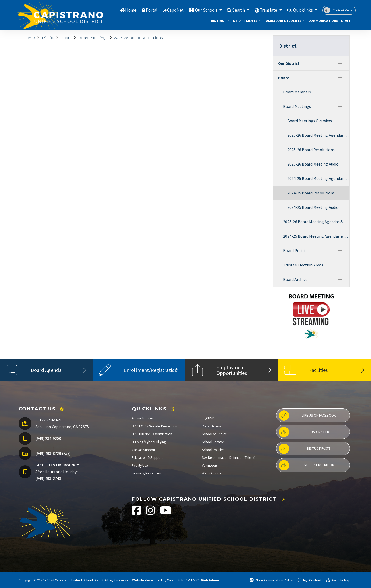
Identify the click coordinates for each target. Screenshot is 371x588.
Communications (322, 21)
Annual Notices (143, 418)
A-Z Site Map (338, 580)
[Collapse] (340, 78)
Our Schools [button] (207, 10)
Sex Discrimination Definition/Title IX (228, 458)
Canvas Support (144, 450)
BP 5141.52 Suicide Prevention (155, 426)
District (220, 21)
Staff (347, 21)
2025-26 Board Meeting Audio (313, 164)
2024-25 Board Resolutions (138, 38)
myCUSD (208, 418)
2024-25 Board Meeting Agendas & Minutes (318, 178)
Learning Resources (146, 473)
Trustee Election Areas (303, 265)
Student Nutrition (306, 465)
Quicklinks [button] (303, 10)
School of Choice (214, 434)
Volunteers (210, 466)
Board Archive (295, 279)
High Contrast (312, 580)
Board (66, 38)
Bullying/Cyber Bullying (149, 442)
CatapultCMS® (177, 580)
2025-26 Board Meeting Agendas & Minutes (318, 135)
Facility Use (140, 466)
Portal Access (211, 426)
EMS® (195, 580)
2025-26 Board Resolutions (311, 150)
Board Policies (296, 250)
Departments (246, 21)
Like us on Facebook (307, 416)
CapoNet (175, 10)
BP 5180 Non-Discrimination (152, 434)
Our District (289, 63)
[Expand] (340, 63)
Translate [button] (269, 10)
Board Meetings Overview (310, 121)
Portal (152, 10)
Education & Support (147, 458)
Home (131, 10)
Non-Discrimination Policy (271, 580)
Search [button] (239, 10)
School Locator (213, 442)
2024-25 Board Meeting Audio (313, 207)
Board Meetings (93, 38)
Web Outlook (212, 473)
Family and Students (283, 21)
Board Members (297, 92)
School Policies (213, 450)
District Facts (305, 449)
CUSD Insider (304, 432)
